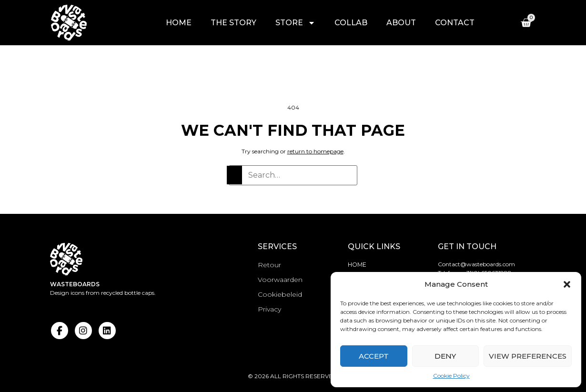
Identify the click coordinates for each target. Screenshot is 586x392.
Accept (374, 356)
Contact (455, 23)
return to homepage (315, 151)
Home (179, 23)
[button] (567, 284)
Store (296, 23)
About (402, 23)
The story (234, 23)
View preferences (528, 356)
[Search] (234, 175)
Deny (445, 356)
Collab (351, 23)
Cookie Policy (451, 376)
